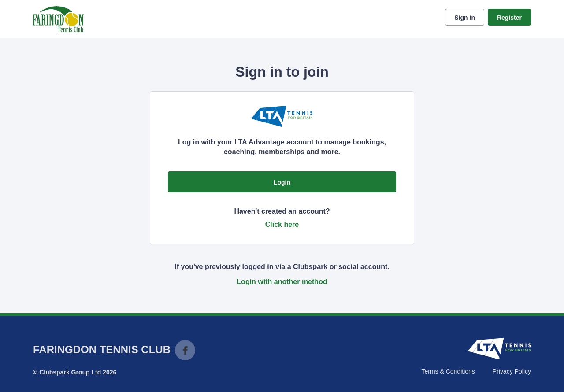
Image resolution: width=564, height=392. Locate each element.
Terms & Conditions (448, 371)
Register (509, 18)
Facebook (185, 350)
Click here (282, 224)
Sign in (465, 18)
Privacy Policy (512, 371)
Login (282, 182)
